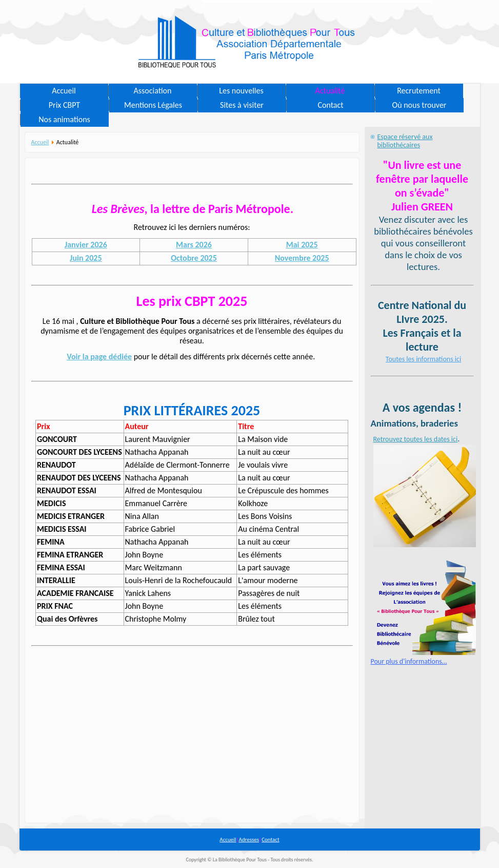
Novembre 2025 (302, 258)
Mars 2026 (194, 245)
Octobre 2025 (194, 258)
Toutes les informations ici (423, 359)
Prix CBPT (64, 105)
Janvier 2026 (86, 245)
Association (153, 91)
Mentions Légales (153, 105)
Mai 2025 (302, 245)
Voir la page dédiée (99, 356)
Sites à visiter (242, 105)
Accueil (64, 91)
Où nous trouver (420, 105)
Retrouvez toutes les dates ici (416, 439)
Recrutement (419, 91)
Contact (330, 105)
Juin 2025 (86, 258)
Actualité (330, 91)
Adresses (249, 840)
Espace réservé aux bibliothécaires (405, 141)
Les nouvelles (241, 91)
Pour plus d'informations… (409, 661)
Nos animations (64, 119)
